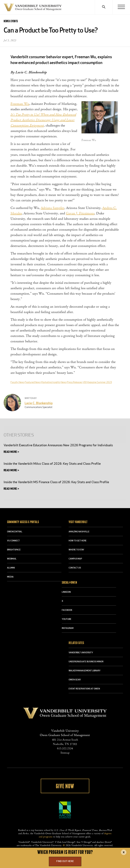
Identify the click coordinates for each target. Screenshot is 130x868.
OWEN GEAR (75, 680)
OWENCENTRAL (15, 532)
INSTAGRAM (68, 628)
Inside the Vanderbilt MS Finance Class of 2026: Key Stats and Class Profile (56, 482)
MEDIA (10, 577)
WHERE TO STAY (76, 550)
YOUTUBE (67, 619)
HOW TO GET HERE (78, 541)
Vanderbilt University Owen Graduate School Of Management (33, 8)
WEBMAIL (12, 559)
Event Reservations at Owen (84, 689)
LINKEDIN (66, 592)
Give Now (65, 786)
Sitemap (65, 753)
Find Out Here (65, 861)
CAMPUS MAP (75, 559)
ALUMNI (11, 568)
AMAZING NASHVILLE (79, 532)
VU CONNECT (13, 541)
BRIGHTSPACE (14, 550)
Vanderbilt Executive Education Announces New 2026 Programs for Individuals (58, 445)
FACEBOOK (67, 610)
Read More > (11, 452)
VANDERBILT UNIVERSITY (81, 653)
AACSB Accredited (65, 810)
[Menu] (121, 7)
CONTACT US (75, 568)
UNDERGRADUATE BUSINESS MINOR (86, 662)
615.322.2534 (65, 748)
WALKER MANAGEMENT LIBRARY (85, 671)
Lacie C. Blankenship (39, 403)
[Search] (104, 7)
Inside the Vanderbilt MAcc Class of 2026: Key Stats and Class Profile (52, 464)
